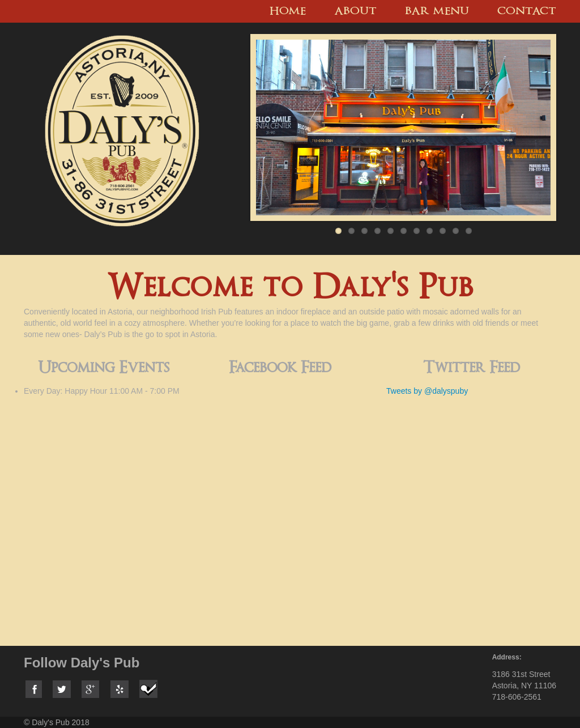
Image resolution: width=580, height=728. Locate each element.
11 (469, 231)
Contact (527, 11)
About (355, 11)
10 (456, 231)
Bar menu (437, 11)
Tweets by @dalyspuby (427, 391)
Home (288, 11)
